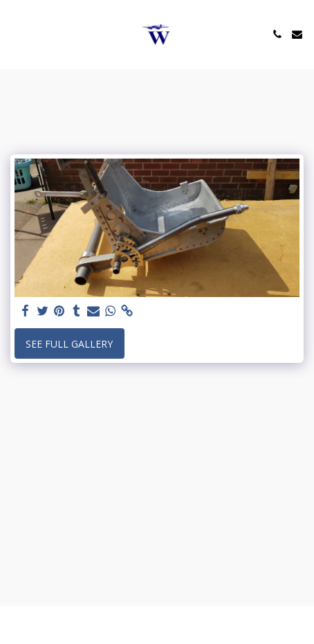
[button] (15, 34)
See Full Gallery (69, 344)
